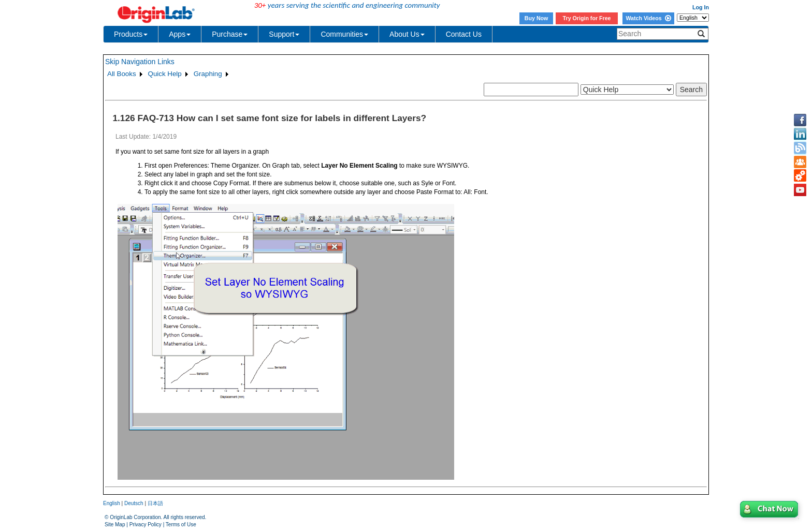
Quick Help (165, 74)
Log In (701, 7)
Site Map (115, 524)
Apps (180, 34)
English (112, 503)
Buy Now (536, 18)
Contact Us (464, 34)
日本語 (155, 503)
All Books (122, 74)
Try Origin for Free (587, 18)
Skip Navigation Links (140, 62)
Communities (344, 34)
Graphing (208, 74)
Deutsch (134, 503)
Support (284, 34)
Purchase (230, 34)
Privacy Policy (146, 524)
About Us (407, 34)
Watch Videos (648, 18)
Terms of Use (181, 524)
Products (131, 34)
